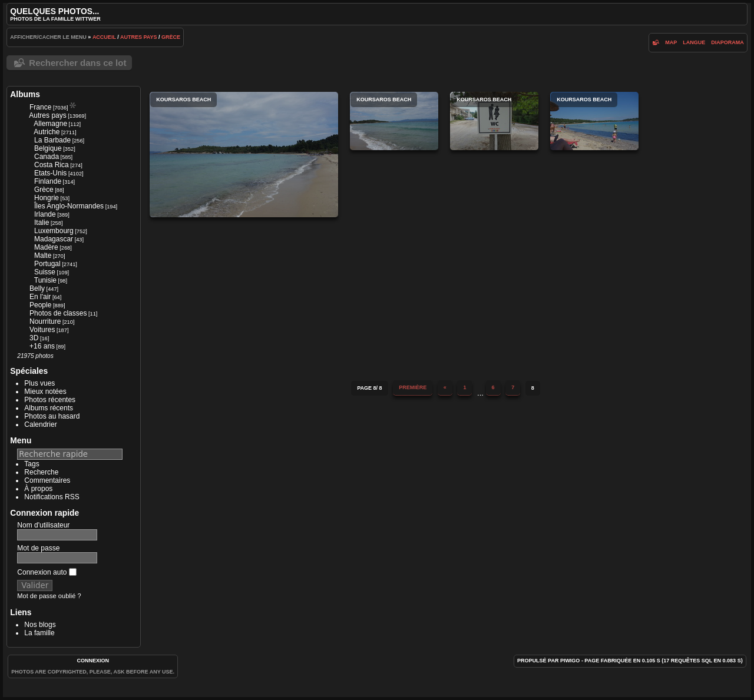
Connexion (93, 661)
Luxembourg (54, 231)
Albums (25, 94)
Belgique (48, 148)
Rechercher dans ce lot (77, 63)
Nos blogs (40, 625)
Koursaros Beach (244, 155)
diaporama (727, 42)
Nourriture (45, 321)
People (40, 305)
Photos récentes (50, 400)
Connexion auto (47, 572)
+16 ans (42, 346)
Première (413, 387)
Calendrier (40, 424)
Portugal (47, 264)
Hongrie (47, 198)
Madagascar (54, 239)
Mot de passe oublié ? (49, 596)
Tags (32, 464)
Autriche (47, 132)
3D (34, 338)
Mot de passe (38, 548)
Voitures (42, 330)
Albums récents (49, 408)
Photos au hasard (52, 416)
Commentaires (47, 480)
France (40, 107)
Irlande (45, 214)
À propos (38, 489)
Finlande (48, 181)
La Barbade (52, 140)
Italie (42, 223)
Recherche (41, 472)
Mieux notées (45, 392)
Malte (43, 256)
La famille (39, 633)
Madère (46, 247)
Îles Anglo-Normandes (69, 206)
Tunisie (45, 280)
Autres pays (139, 37)
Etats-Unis (50, 173)
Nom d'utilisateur (43, 525)
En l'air (40, 297)
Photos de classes (58, 313)
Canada (47, 157)
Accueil (104, 37)
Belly (37, 288)
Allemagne (50, 124)
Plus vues (39, 383)
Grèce (171, 37)
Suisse (45, 272)
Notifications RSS (52, 497)
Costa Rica (52, 165)
